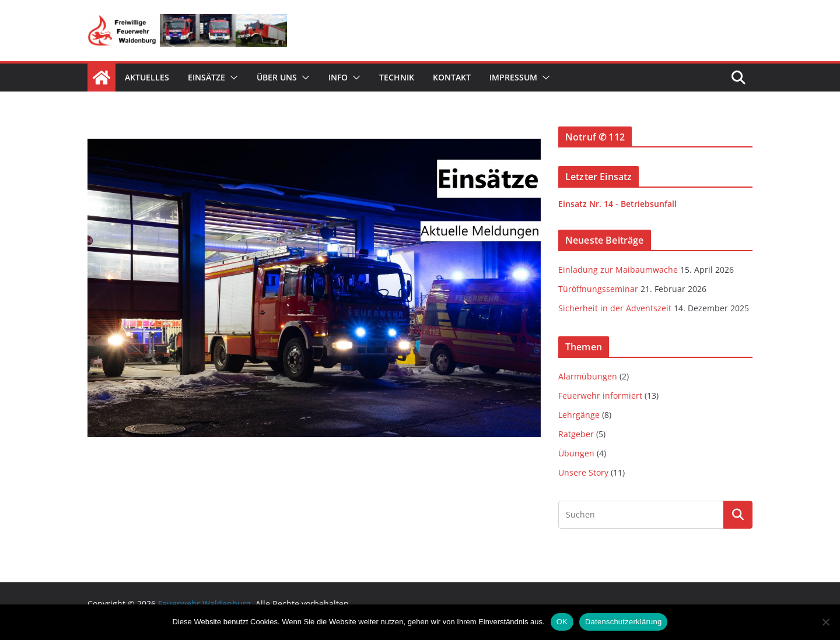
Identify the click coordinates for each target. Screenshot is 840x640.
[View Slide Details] (314, 288)
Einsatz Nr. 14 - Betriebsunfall (617, 204)
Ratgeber (576, 434)
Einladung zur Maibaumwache (618, 270)
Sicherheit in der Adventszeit (615, 308)
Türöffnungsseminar (598, 289)
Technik (397, 77)
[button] (232, 78)
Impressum (513, 77)
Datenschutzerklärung (623, 622)
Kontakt (452, 77)
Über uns (277, 77)
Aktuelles (147, 77)
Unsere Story (583, 472)
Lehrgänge (579, 415)
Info (338, 77)
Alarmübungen (588, 376)
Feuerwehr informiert (600, 395)
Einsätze (206, 77)
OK (562, 622)
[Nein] (825, 622)
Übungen (576, 453)
